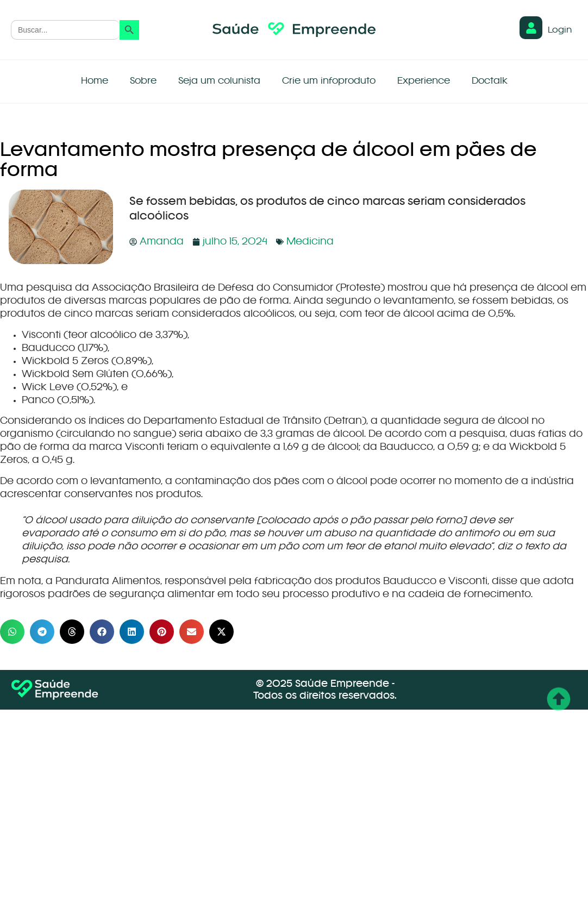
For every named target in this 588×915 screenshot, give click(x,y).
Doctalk (490, 81)
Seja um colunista (219, 81)
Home (95, 81)
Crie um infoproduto (329, 81)
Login (560, 30)
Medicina (310, 242)
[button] (12, 632)
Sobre (143, 81)
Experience (424, 81)
